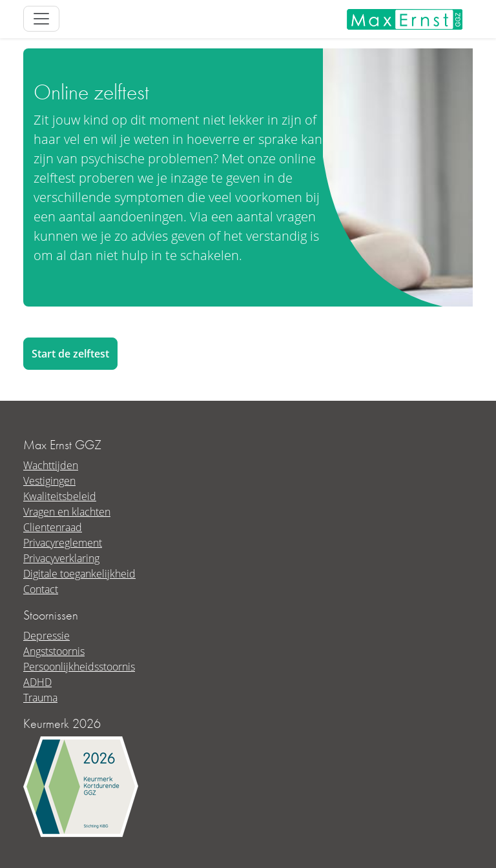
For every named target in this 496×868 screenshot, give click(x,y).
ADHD (37, 682)
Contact (41, 589)
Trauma (40, 698)
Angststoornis (54, 651)
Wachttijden (51, 465)
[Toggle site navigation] (41, 19)
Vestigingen (49, 481)
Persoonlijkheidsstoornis (79, 667)
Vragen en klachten (67, 512)
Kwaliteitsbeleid (60, 496)
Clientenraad (53, 527)
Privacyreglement (63, 543)
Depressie (46, 636)
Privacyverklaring (61, 558)
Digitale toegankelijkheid (79, 574)
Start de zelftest (70, 354)
